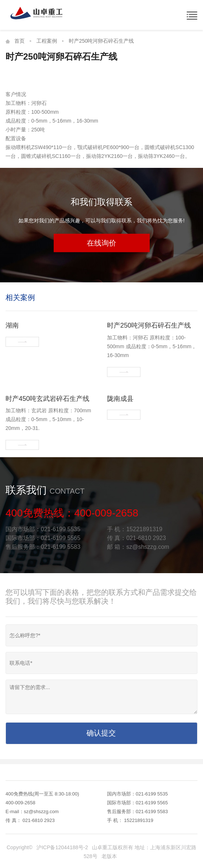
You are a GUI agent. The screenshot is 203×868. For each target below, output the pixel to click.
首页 (19, 41)
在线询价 (101, 243)
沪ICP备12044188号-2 (62, 847)
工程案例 (47, 41)
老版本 (109, 856)
